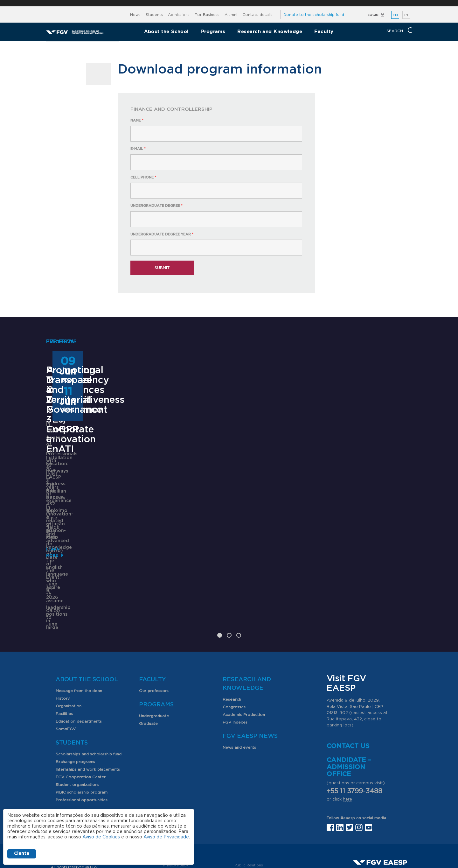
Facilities (64, 663)
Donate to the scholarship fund (314, 15)
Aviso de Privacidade (166, 837)
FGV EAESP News (250, 685)
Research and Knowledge (270, 31)
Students (154, 15)
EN (395, 15)
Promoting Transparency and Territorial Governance (359, 491)
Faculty (324, 31)
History (63, 647)
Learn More (59, 571)
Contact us (348, 695)
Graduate (148, 673)
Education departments (79, 670)
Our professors (154, 640)
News (135, 15)
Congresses (234, 656)
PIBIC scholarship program (82, 741)
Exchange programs (75, 711)
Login (373, 15)
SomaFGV (66, 678)
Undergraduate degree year (162, 234)
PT (406, 15)
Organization (69, 655)
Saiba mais (188, 561)
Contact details (257, 15)
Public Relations (249, 814)
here (347, 749)
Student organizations (77, 734)
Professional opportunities (82, 749)
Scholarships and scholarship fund (89, 703)
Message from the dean (79, 640)
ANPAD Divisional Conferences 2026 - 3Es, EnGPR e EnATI (224, 491)
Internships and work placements (88, 718)
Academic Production (244, 664)
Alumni (231, 15)
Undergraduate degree (156, 206)
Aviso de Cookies (101, 837)
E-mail (138, 149)
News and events (239, 696)
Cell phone (143, 177)
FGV (222, 3)
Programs (213, 31)
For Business (207, 15)
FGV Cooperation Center (81, 726)
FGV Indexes (235, 671)
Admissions (179, 15)
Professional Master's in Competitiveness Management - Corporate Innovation (96, 496)
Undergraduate (154, 665)
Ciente (22, 854)
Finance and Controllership (171, 109)
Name (137, 120)
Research (232, 648)
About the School (167, 31)
